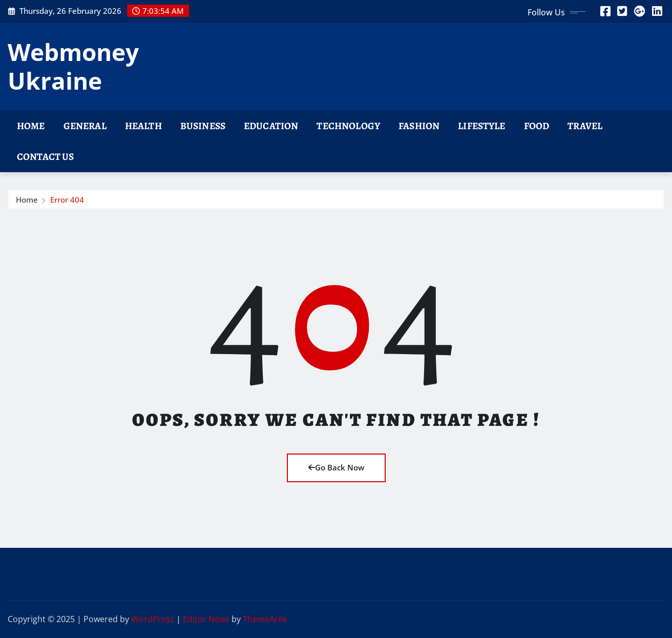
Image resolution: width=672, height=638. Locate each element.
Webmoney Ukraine (73, 66)
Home (31, 126)
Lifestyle (481, 126)
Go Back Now (336, 467)
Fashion (419, 126)
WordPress (153, 619)
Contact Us (46, 157)
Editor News (206, 619)
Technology (348, 126)
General (85, 126)
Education (271, 126)
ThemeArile (265, 619)
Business (203, 126)
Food (537, 126)
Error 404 (67, 202)
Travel (585, 126)
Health (143, 126)
